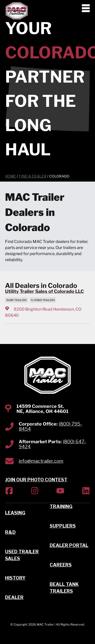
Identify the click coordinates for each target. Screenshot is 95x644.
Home (11, 176)
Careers (61, 565)
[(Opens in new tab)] (9, 492)
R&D (10, 532)
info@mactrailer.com (41, 461)
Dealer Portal (69, 545)
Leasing (15, 513)
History (15, 578)
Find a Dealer (33, 176)
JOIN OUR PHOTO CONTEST (36, 480)
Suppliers (63, 526)
